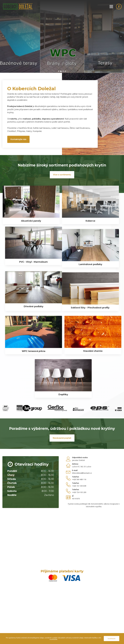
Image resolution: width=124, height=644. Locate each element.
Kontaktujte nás (18, 139)
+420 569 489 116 (79, 479)
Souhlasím (112, 639)
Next (121, 36)
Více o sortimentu (62, 175)
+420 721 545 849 (79, 486)
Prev (3, 36)
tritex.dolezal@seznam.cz (82, 473)
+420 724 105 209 (79, 492)
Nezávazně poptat (62, 438)
